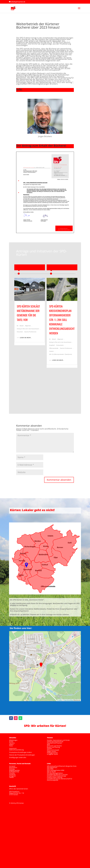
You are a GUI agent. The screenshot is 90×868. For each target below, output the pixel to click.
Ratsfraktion (13, 768)
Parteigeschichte (52, 753)
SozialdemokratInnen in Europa (57, 775)
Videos (11, 744)
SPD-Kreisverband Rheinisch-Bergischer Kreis (62, 766)
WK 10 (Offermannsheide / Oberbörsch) (61, 354)
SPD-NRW (50, 769)
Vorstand (12, 766)
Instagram (12, 776)
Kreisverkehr (60, 345)
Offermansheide (54, 348)
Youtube (12, 773)
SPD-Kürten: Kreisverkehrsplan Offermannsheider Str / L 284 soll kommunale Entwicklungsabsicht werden (62, 320)
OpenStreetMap (68, 700)
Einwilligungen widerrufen (18, 758)
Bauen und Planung (53, 747)
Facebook (12, 775)
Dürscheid (20, 332)
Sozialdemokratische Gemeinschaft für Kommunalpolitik (60, 779)
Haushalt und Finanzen (55, 743)
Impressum (13, 748)
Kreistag (12, 769)
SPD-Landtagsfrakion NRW (56, 770)
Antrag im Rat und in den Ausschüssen (28, 329)
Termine (12, 743)
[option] (30, 313)
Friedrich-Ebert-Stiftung (55, 777)
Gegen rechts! (52, 751)
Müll (48, 744)
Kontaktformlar (14, 772)
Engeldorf (52, 345)
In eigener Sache (52, 754)
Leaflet (60, 700)
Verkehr (51, 351)
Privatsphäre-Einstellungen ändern (20, 752)
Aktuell (22, 326)
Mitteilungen (13, 740)
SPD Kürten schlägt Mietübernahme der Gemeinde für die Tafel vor (28, 313)
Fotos (11, 746)
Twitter (11, 777)
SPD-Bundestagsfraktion (55, 773)
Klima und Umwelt (53, 750)
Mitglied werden (14, 770)
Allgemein (28, 326)
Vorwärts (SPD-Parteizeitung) (56, 776)
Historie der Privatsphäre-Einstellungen (22, 755)
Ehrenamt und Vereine (54, 746)
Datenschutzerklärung (16, 750)
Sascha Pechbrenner (30, 332)
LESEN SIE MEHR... (26, 338)
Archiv (11, 742)
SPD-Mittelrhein (52, 768)
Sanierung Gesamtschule (55, 742)
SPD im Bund (51, 772)
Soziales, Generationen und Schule (58, 740)
